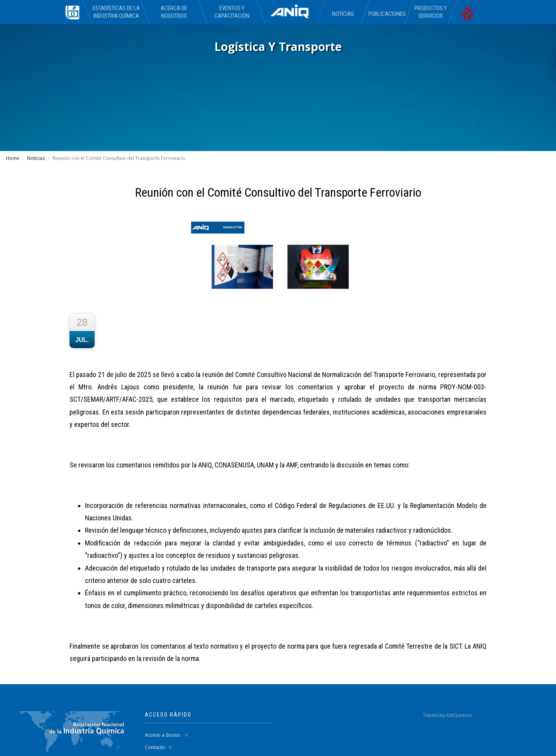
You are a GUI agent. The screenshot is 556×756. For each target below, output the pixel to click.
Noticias (343, 14)
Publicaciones (387, 14)
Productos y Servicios (431, 12)
